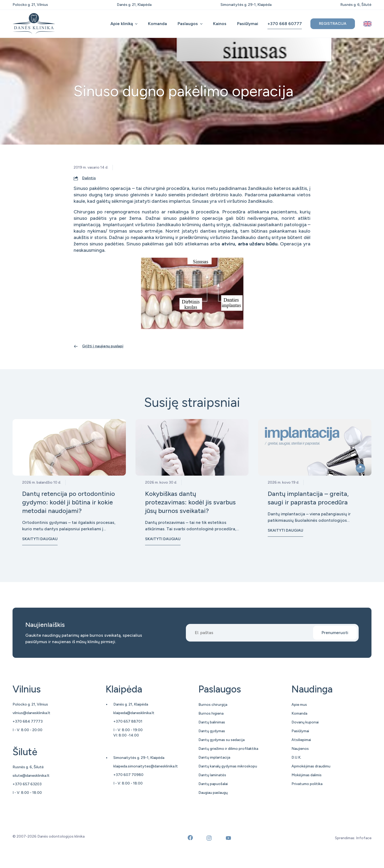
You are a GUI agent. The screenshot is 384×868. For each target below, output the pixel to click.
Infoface (364, 838)
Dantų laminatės (212, 775)
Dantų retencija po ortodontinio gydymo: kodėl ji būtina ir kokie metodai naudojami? (69, 502)
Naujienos (300, 749)
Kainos (220, 24)
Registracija (333, 24)
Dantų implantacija (214, 757)
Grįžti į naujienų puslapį (103, 346)
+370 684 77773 (28, 721)
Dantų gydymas (212, 731)
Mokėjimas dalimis (307, 775)
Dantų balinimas (212, 722)
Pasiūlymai (248, 24)
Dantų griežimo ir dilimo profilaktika (228, 749)
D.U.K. (296, 757)
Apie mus (299, 705)
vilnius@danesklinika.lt (31, 713)
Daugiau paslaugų (213, 793)
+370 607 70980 (128, 775)
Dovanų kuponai (305, 722)
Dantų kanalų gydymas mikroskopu (228, 766)
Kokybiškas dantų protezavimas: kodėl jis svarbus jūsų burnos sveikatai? (190, 502)
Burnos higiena (211, 713)
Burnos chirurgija (213, 705)
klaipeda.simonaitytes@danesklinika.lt (146, 766)
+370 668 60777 (285, 24)
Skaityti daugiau (40, 539)
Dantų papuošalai (213, 784)
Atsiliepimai (301, 740)
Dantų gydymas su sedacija (221, 740)
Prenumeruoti (335, 633)
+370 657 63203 (27, 784)
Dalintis (89, 178)
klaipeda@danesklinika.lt (134, 713)
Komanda (157, 24)
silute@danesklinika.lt (31, 776)
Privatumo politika (307, 784)
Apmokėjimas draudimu (311, 766)
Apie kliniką (122, 24)
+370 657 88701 (128, 721)
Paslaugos (188, 24)
